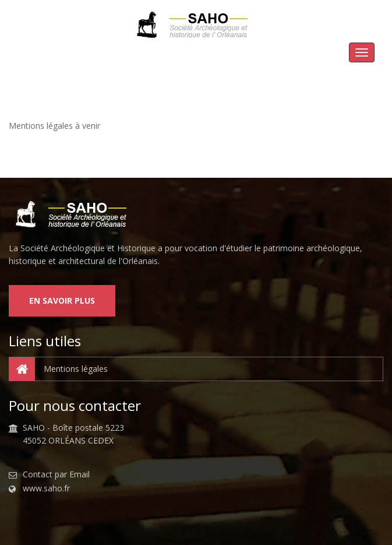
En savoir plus (62, 300)
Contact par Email (56, 474)
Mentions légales (59, 369)
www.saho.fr (46, 488)
